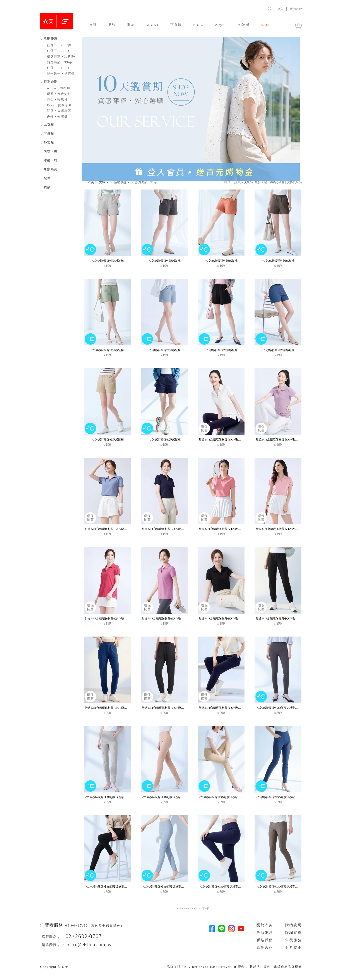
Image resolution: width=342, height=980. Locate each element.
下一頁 (205, 908)
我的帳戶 (296, 9)
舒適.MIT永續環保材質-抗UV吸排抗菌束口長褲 (285, 618)
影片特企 (294, 948)
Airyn (220, 25)
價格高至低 (277, 182)
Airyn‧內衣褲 (57, 88)
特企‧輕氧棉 (56, 100)
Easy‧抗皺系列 (58, 105)
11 (200, 908)
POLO (198, 25)
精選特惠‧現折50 (59, 57)
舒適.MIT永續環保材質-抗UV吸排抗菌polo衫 (227, 440)
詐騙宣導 (294, 933)
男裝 (112, 25)
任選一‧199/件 (57, 68)
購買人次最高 (244, 182)
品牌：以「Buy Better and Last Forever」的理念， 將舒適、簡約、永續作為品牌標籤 (234, 967)
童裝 (131, 25)
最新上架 (261, 182)
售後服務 (294, 940)
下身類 (176, 25)
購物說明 (294, 925)
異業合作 (265, 948)
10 (197, 908)
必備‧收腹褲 (56, 117)
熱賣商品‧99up (58, 62)
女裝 (93, 25)
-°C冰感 (243, 25)
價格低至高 (294, 182)
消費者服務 (52, 925)
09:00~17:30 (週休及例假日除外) (94, 926)
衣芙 (91, 182)
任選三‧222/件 (57, 51)
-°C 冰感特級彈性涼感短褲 (107, 261)
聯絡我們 (265, 940)
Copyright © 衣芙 (54, 967)
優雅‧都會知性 (57, 94)
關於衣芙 (265, 925)
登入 (280, 9)
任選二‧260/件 (57, 45)
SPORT (152, 25)
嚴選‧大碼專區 (57, 111)
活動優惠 (120, 182)
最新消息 (265, 933)
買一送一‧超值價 (59, 74)
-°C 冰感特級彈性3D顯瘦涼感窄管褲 (278, 708)
